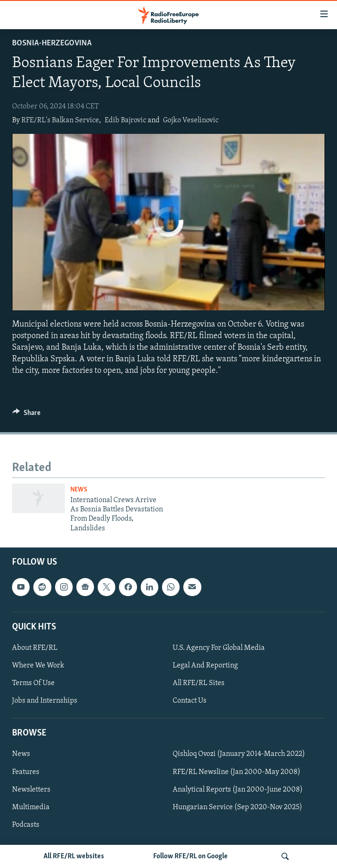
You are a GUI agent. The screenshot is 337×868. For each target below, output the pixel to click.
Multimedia (31, 807)
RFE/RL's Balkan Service (60, 120)
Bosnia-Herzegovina (52, 43)
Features (26, 772)
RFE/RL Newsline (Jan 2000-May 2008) (237, 772)
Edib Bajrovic (125, 120)
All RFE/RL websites (74, 856)
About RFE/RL (35, 648)
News (79, 490)
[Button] (26, 415)
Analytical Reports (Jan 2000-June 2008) (238, 790)
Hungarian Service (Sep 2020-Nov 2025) (237, 807)
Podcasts (26, 825)
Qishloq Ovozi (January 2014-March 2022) (239, 755)
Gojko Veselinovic (191, 120)
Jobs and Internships (45, 701)
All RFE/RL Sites (199, 683)
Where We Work (38, 666)
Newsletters (31, 790)
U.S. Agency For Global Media (219, 648)
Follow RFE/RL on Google (190, 856)
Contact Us (190, 701)
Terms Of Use (33, 683)
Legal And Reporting (205, 666)
